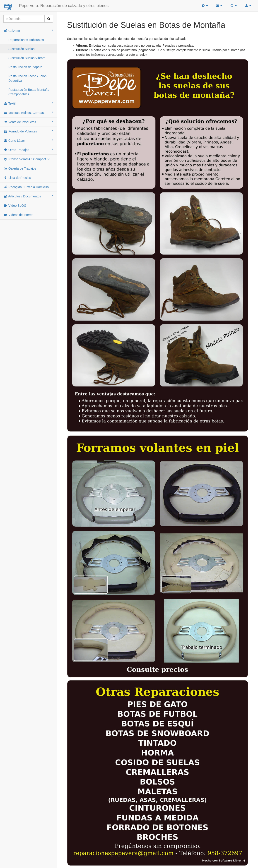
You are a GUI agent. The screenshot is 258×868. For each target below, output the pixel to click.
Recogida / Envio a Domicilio (26, 187)
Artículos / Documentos (28, 196)
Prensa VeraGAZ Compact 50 (27, 159)
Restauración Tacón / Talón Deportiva (27, 78)
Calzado (28, 31)
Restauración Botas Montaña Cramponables (29, 92)
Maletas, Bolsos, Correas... (28, 113)
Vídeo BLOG (15, 206)
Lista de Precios (17, 178)
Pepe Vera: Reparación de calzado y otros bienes (64, 6)
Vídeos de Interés (18, 215)
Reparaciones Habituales (26, 40)
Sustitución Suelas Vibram (27, 58)
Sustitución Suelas (21, 49)
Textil (28, 103)
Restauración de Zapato (25, 67)
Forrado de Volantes (28, 131)
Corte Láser (28, 140)
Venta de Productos (28, 122)
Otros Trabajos (28, 150)
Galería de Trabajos (20, 168)
